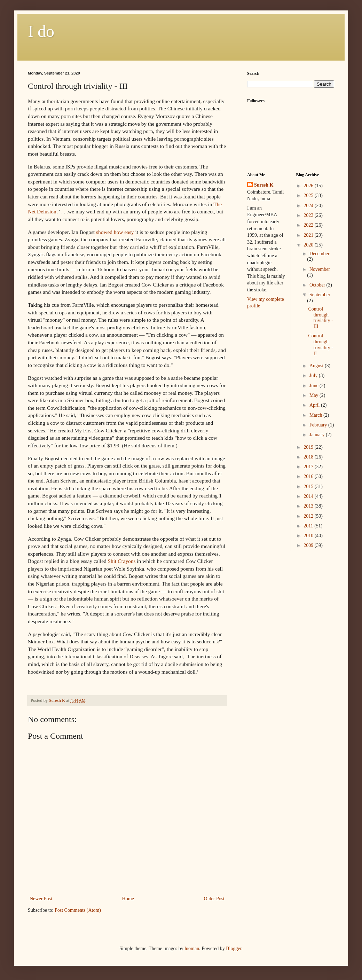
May (314, 395)
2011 (309, 526)
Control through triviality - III (320, 318)
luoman (192, 948)
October (318, 285)
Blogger (234, 948)
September (320, 295)
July (314, 375)
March (316, 415)
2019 (309, 447)
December (320, 254)
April (315, 405)
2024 (309, 206)
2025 (309, 195)
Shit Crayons (122, 561)
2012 (309, 516)
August (317, 366)
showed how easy (115, 232)
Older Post (214, 899)
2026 (309, 186)
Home (128, 899)
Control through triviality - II (320, 344)
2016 (309, 476)
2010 (309, 536)
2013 (309, 506)
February (319, 425)
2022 (309, 225)
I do (41, 31)
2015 (309, 487)
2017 (309, 467)
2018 (309, 457)
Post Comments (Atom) (78, 910)
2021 (309, 235)
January (318, 435)
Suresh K (264, 185)
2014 (309, 496)
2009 (309, 545)
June (314, 386)
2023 (309, 215)
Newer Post (41, 899)
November (320, 269)
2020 (309, 245)
